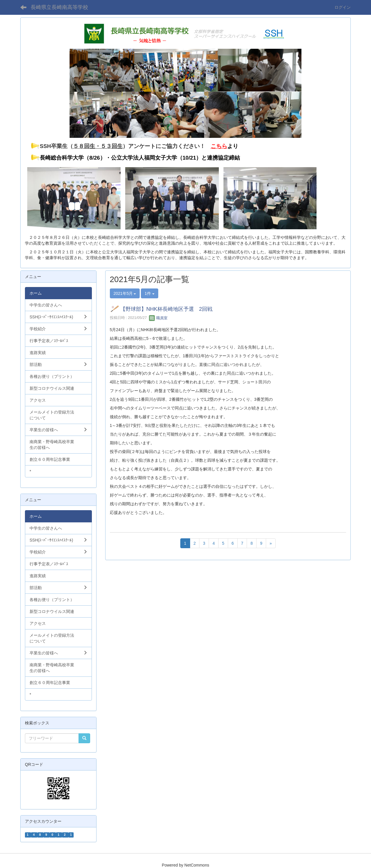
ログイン (343, 7)
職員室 (158, 318)
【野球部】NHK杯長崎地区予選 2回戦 (166, 309)
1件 (150, 293)
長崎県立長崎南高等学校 (59, 7)
